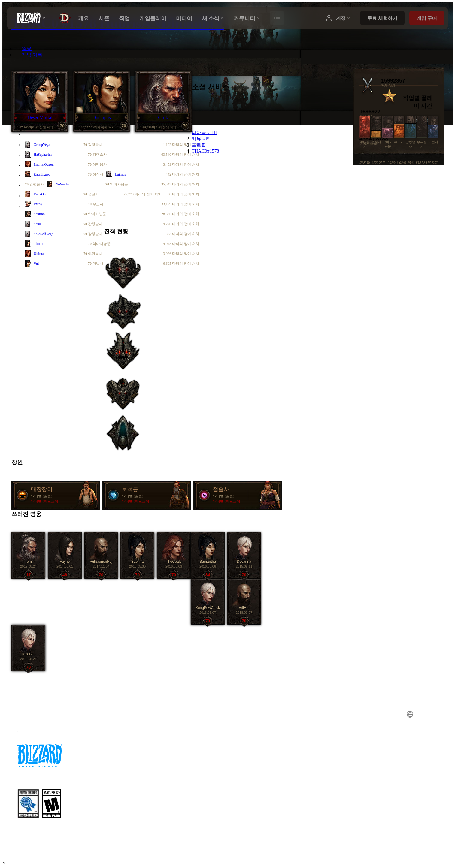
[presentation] (29, 18)
